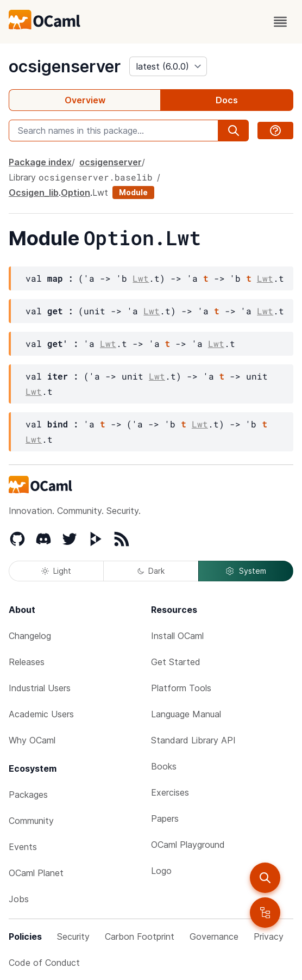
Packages (28, 795)
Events (23, 847)
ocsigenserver (65, 66)
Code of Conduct (44, 963)
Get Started (176, 662)
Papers (165, 818)
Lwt (100, 193)
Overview (85, 100)
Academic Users (41, 714)
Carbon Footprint (140, 936)
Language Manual (186, 714)
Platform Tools (181, 688)
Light (56, 571)
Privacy (269, 936)
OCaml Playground (188, 845)
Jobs (19, 899)
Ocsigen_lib (34, 193)
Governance (214, 936)
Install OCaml (177, 636)
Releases (27, 662)
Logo (161, 871)
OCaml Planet (36, 873)
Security (73, 936)
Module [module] (133, 192)
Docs (227, 100)
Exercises (170, 792)
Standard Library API (193, 740)
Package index (40, 162)
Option (75, 193)
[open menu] (280, 22)
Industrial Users (40, 688)
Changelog (30, 636)
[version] (168, 66)
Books (164, 766)
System (246, 571)
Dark (151, 571)
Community (31, 821)
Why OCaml (32, 740)
